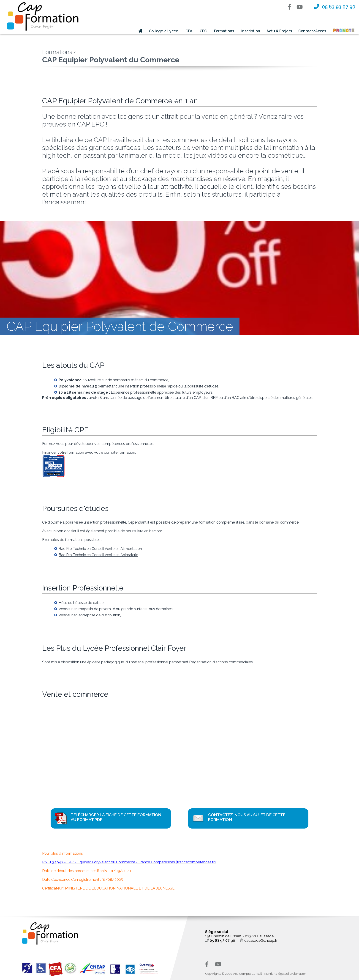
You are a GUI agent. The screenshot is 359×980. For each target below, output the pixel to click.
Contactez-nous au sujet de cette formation (247, 817)
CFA (189, 31)
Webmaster (298, 974)
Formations (224, 31)
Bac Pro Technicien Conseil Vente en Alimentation (100, 549)
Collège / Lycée (163, 31)
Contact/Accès (312, 31)
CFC (203, 31)
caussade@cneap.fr (259, 940)
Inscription (251, 31)
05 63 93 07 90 (220, 940)
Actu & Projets (279, 31)
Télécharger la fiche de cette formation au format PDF (116, 817)
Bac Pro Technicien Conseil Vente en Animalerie (98, 555)
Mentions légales (276, 974)
